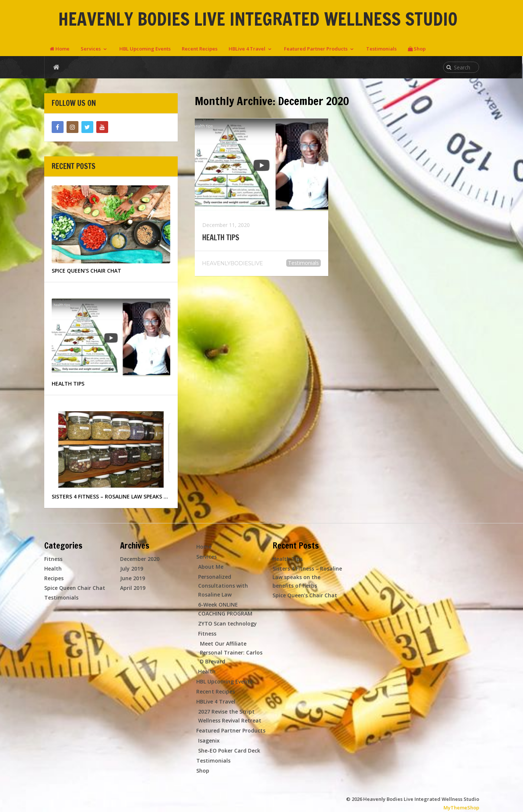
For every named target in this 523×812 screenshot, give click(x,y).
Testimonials (381, 49)
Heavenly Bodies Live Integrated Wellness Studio (258, 19)
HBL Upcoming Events (145, 49)
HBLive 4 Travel (247, 49)
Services (91, 49)
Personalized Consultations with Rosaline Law (223, 586)
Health (53, 569)
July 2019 (132, 569)
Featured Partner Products (316, 49)
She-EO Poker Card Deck (229, 751)
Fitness (53, 559)
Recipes (54, 578)
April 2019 (133, 588)
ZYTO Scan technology (227, 623)
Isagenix (209, 740)
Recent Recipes (200, 49)
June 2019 (133, 578)
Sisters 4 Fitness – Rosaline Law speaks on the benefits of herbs (307, 577)
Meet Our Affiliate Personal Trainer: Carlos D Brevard (231, 652)
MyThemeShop (461, 808)
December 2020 (140, 559)
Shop (417, 49)
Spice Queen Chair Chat (75, 588)
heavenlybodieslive (233, 263)
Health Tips (221, 238)
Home (60, 49)
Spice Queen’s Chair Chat (305, 595)
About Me (211, 567)
